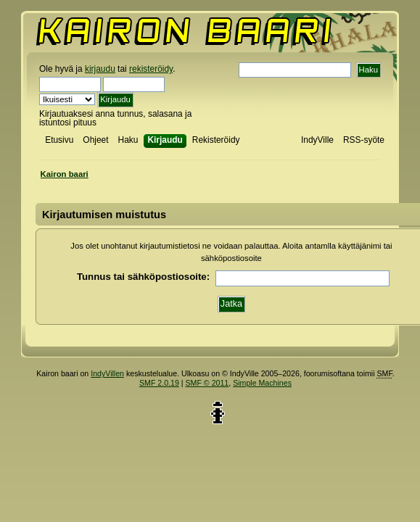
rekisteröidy (151, 69)
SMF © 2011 (207, 383)
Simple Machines (262, 383)
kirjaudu (100, 69)
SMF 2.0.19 (159, 383)
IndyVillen (107, 373)
